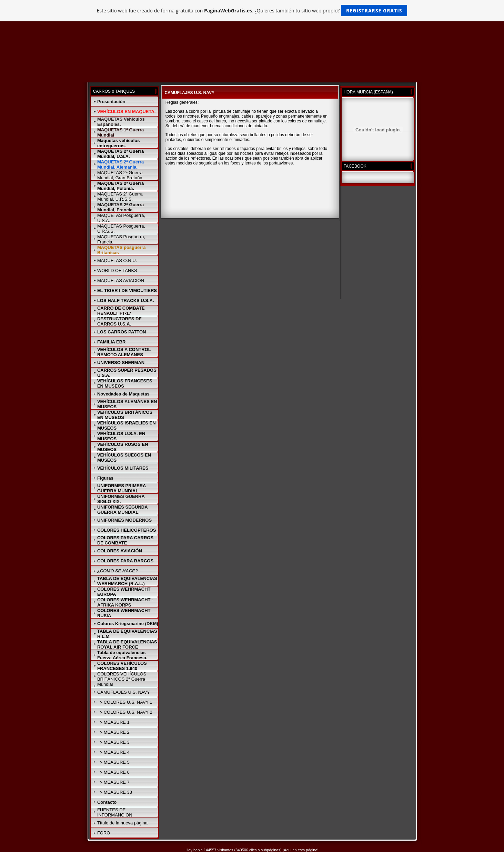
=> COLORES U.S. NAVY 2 (125, 712)
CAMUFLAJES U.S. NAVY (124, 692)
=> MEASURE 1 (113, 722)
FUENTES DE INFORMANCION (115, 812)
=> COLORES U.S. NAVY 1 (125, 702)
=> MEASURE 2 (113, 732)
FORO (104, 833)
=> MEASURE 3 (113, 742)
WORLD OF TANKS (117, 270)
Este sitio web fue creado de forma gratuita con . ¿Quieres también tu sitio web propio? (252, 11)
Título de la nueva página (122, 823)
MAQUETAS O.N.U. (117, 260)
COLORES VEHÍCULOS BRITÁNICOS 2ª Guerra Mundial (122, 679)
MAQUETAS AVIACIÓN (121, 280)
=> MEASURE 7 (113, 782)
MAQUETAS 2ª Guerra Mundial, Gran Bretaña (120, 175)
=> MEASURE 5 (113, 762)
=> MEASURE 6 (113, 772)
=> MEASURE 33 (115, 792)
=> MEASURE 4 (113, 752)
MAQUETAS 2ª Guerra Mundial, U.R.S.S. (120, 197)
